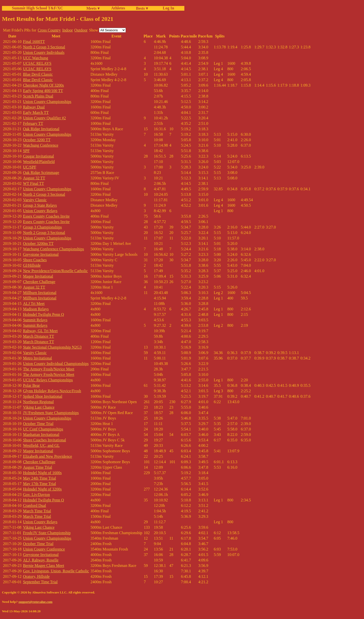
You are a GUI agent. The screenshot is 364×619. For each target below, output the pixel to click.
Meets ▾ (93, 8)
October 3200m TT (38, 244)
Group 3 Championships (42, 227)
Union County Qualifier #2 (45, 118)
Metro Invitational (38, 358)
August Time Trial (38, 467)
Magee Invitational (38, 276)
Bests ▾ (142, 8)
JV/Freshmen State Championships (51, 413)
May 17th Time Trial (40, 484)
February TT (33, 123)
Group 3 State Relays (40, 205)
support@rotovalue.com (35, 602)
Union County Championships (47, 102)
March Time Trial (37, 511)
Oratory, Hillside (36, 576)
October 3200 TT (37, 140)
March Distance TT (39, 336)
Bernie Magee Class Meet (44, 566)
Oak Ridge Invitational (41, 129)
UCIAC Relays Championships (48, 380)
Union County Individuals (44, 52)
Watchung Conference (41, 145)
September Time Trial (40, 582)
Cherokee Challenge (39, 282)
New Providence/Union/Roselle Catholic (55, 271)
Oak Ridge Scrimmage (41, 173)
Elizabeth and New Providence (48, 456)
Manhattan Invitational (41, 435)
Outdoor (81, 30)
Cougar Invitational (39, 156)
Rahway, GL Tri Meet (40, 331)
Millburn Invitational (40, 293)
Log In (167, 8)
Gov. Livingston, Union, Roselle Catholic (56, 571)
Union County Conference (44, 549)
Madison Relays (36, 309)
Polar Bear (32, 385)
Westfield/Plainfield (39, 162)
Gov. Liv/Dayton (36, 495)
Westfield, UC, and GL (41, 445)
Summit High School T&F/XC (37, 8)
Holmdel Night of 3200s (42, 489)
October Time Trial (38, 424)
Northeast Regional (38, 402)
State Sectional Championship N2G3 (52, 347)
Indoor (68, 30)
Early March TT (36, 113)
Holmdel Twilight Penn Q (44, 314)
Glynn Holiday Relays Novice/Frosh (52, 391)
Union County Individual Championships (56, 364)
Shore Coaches (35, 260)
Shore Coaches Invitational (45, 440)
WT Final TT (34, 183)
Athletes (118, 8)
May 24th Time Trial (40, 478)
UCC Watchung (36, 58)
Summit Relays (35, 320)
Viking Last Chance (39, 407)
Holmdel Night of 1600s (42, 473)
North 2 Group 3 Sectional (44, 47)
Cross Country (49, 30)
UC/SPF (30, 167)
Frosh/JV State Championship (47, 533)
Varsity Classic (35, 200)
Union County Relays (40, 211)
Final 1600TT (34, 42)
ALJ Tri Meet (34, 304)
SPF (26, 151)
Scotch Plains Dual (38, 96)
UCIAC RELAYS (37, 63)
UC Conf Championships (43, 429)
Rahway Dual (34, 107)
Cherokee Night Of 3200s (44, 85)
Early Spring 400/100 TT (43, 91)
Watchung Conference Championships (54, 249)
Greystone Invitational (41, 254)
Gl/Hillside (32, 265)
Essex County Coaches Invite (46, 216)
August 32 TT (34, 178)
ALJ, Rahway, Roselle (41, 560)
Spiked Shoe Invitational (43, 396)
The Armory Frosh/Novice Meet (49, 369)
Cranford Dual (35, 505)
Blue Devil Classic (38, 74)
